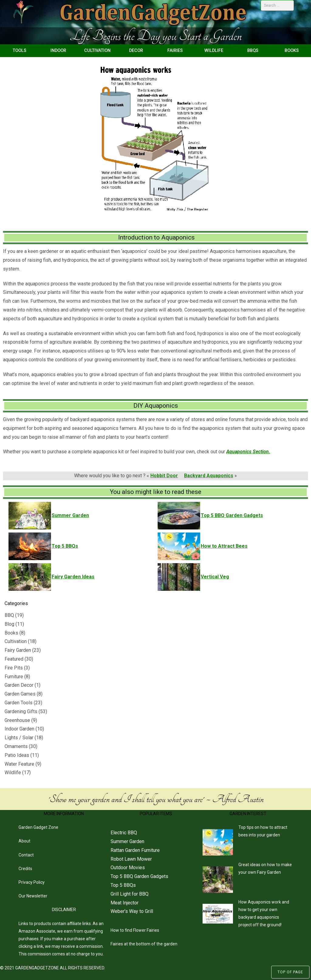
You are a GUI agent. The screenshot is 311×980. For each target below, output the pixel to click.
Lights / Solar (19, 738)
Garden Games (20, 694)
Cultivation (97, 51)
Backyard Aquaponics (209, 476)
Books (292, 51)
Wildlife (214, 51)
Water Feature (19, 764)
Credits (25, 869)
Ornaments (16, 746)
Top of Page (290, 972)
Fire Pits (14, 668)
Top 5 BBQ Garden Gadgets (139, 876)
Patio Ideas (17, 755)
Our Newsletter (33, 896)
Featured (14, 659)
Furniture (14, 677)
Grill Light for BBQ (130, 894)
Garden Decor (19, 685)
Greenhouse (17, 720)
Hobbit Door (164, 476)
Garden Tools (19, 703)
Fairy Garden (18, 650)
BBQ (9, 615)
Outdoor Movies (128, 868)
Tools (20, 51)
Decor (136, 51)
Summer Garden (127, 841)
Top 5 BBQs (123, 885)
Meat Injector (125, 903)
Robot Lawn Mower (131, 859)
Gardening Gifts (21, 711)
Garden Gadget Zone (38, 827)
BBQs (253, 51)
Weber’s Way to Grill (132, 911)
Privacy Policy (32, 882)
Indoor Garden (19, 729)
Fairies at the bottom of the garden (144, 944)
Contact (26, 855)
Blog (9, 624)
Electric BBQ (124, 833)
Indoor (58, 51)
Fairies (175, 51)
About (24, 841)
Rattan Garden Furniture (135, 850)
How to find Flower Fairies (135, 930)
